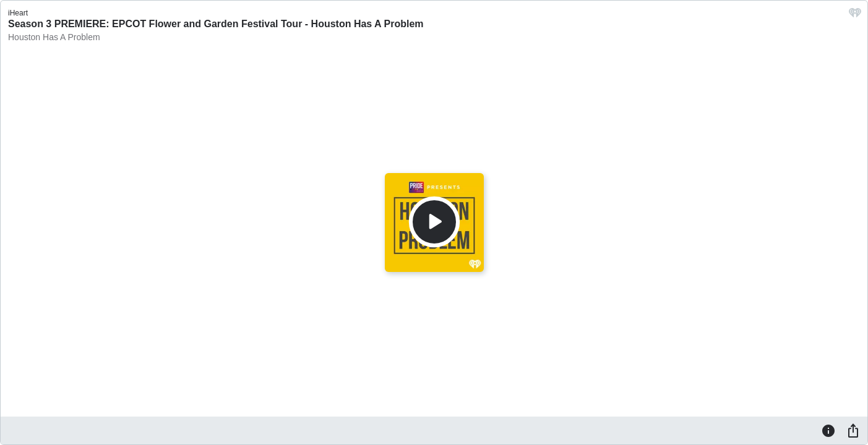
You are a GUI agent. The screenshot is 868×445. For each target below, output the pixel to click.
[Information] (828, 430)
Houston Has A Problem (54, 37)
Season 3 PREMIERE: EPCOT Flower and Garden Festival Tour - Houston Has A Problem (216, 24)
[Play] (434, 222)
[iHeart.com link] (855, 16)
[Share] (853, 430)
